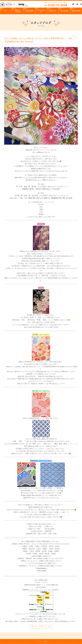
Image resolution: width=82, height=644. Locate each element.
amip (38, 568)
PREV (33, 627)
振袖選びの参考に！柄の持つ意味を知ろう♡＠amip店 (41, 189)
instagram (43, 568)
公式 (46, 531)
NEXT (49, 627)
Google (43, 571)
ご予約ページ (48, 526)
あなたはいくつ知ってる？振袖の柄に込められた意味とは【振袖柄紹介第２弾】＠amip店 (41, 198)
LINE (49, 531)
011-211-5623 (50, 529)
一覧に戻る (41, 627)
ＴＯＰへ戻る (38, 641)
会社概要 (45, 641)
